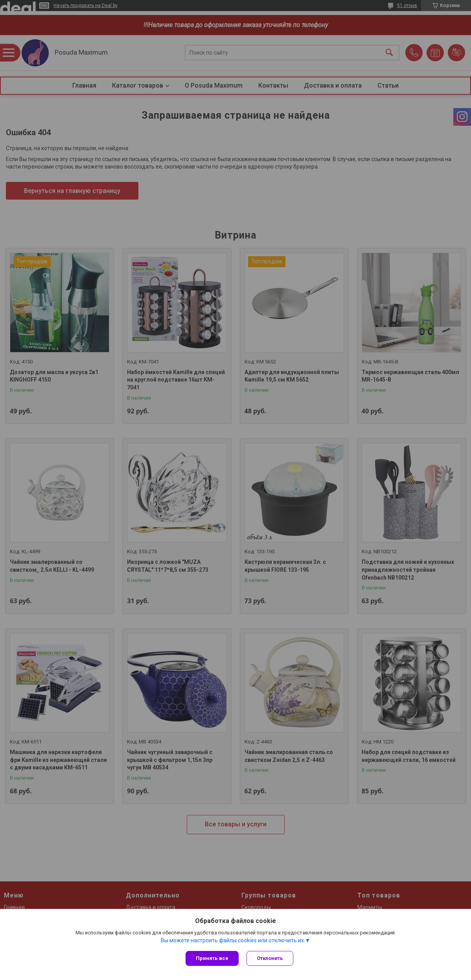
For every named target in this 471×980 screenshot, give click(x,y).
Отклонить (270, 958)
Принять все (212, 958)
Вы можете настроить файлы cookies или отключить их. (233, 940)
